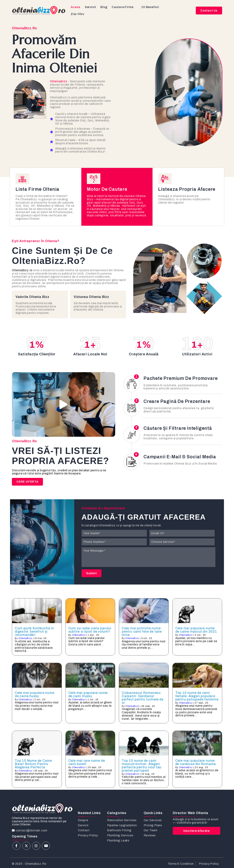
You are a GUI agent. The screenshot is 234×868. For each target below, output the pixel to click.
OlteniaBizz (25, 638)
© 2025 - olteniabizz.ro (29, 864)
